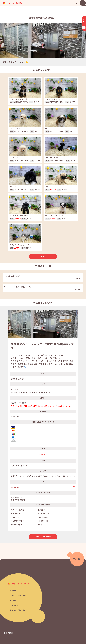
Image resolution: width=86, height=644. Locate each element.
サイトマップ (15, 605)
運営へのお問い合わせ (18, 610)
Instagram (15, 487)
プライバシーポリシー (18, 596)
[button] (1, 631)
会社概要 (13, 600)
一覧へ (43, 257)
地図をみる (43, 454)
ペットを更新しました (12, 276)
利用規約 (13, 591)
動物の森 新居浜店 (42, 18)
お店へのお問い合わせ (43, 537)
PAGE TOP (77, 559)
